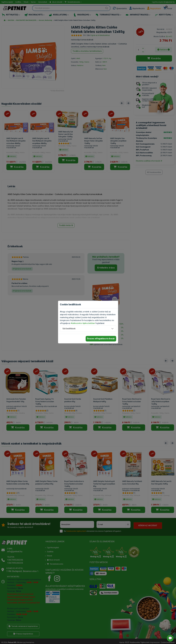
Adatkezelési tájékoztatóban (83, 323)
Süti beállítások (69, 329)
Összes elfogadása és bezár (101, 339)
